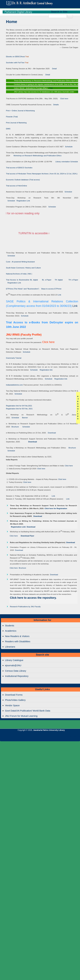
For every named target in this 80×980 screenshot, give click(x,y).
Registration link (46, 370)
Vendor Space (12, 705)
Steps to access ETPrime (51, 289)
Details (55, 105)
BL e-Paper (47, 280)
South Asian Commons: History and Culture (23, 268)
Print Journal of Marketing (16, 123)
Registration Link (22, 201)
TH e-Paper (73, 280)
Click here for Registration (56, 508)
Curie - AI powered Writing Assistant (20, 262)
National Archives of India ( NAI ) (19, 274)
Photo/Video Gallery (15, 700)
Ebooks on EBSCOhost (15, 56)
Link (59, 295)
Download (51, 433)
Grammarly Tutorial (14, 358)
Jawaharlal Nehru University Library (49, 730)
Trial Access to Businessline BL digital (22, 280)
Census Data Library (16, 671)
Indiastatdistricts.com (14, 385)
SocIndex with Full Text (15, 62)
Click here (63, 98)
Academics (11, 631)
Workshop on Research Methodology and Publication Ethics (36, 156)
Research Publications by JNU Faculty (25, 606)
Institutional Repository (17, 676)
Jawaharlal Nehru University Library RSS (47, 737)
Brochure (14, 427)
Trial (51, 88)
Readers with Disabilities (18, 641)
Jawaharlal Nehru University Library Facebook (19, 737)
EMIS (8, 129)
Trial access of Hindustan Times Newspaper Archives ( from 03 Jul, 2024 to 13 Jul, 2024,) (42, 174)
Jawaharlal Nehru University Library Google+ (34, 737)
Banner (24, 418)
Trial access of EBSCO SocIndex (19, 168)
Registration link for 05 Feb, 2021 (19, 409)
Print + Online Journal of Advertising (20, 111)
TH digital (59, 280)
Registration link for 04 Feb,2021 (19, 406)
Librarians (10, 647)
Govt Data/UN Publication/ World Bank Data (28, 711)
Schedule (68, 147)
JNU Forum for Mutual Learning (21, 716)
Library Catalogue (14, 660)
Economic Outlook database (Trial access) (23, 180)
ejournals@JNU (13, 665)
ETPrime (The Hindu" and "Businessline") (23, 289)
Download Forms (14, 695)
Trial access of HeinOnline (17, 186)
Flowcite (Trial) (12, 117)
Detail (53, 69)
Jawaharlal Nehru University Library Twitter (26, 737)
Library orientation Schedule (65, 162)
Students (10, 625)
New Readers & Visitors (17, 636)
